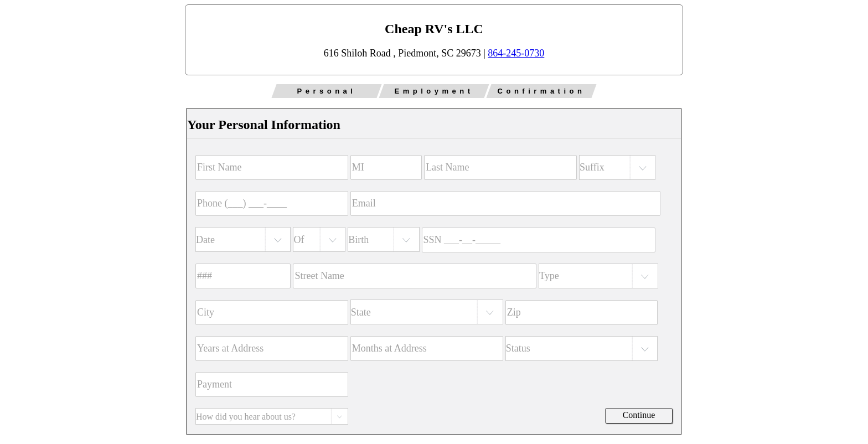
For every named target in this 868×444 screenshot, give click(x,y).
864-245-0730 (516, 53)
